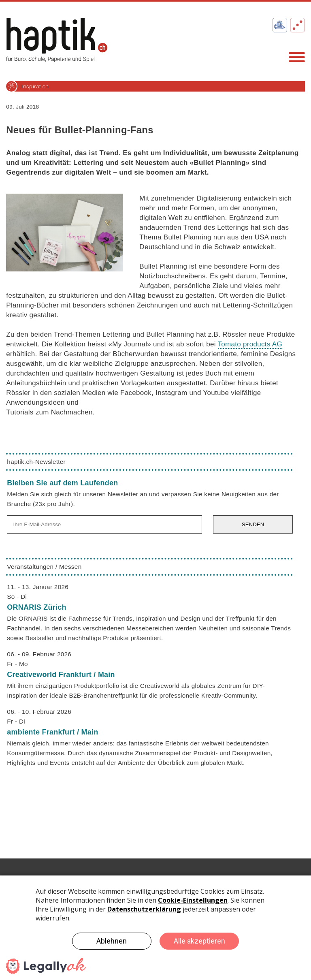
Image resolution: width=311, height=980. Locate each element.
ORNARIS (36, 607)
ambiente (52, 732)
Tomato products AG (250, 344)
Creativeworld (61, 675)
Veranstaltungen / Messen (44, 567)
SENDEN (253, 524)
